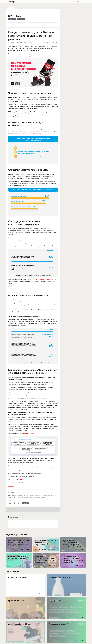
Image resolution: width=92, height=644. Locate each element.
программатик (46, 496)
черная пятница (12, 497)
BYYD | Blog (15, 16)
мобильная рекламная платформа (25, 497)
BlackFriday (54, 496)
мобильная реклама (17, 496)
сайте (22, 479)
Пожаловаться (21, 19)
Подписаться (12, 19)
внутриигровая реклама (39, 497)
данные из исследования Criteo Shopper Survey (28, 134)
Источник (11, 486)
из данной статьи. (29, 434)
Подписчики (17, 25)
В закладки (25, 503)
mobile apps (26, 496)
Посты (10, 25)
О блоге (24, 25)
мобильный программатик (36, 496)
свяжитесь (50, 468)
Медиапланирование (21, 493)
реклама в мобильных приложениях (43, 280)
